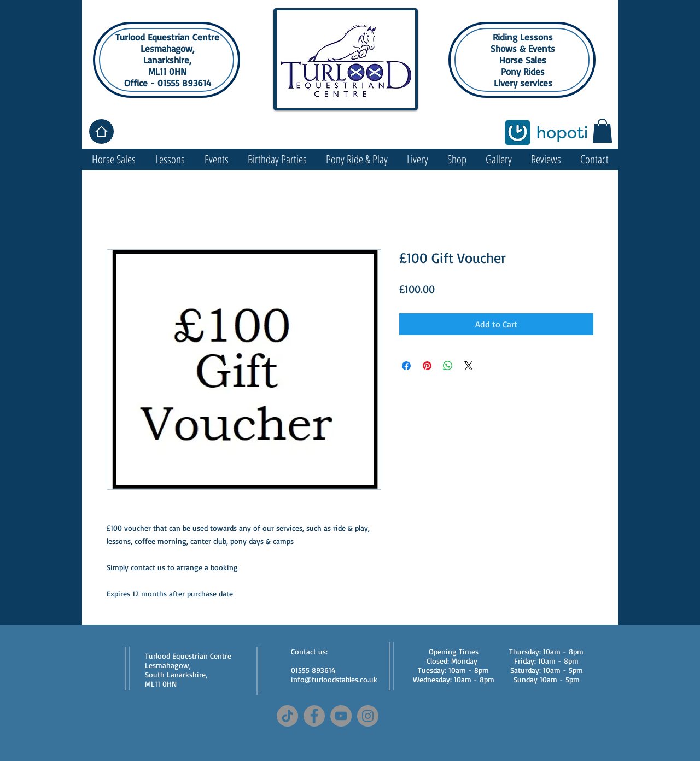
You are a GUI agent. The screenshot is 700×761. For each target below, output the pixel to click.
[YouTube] (341, 716)
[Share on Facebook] (406, 366)
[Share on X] (469, 366)
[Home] (101, 131)
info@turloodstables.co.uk (334, 679)
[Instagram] (368, 716)
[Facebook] (314, 716)
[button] (602, 131)
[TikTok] (287, 716)
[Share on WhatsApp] (448, 366)
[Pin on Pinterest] (427, 366)
